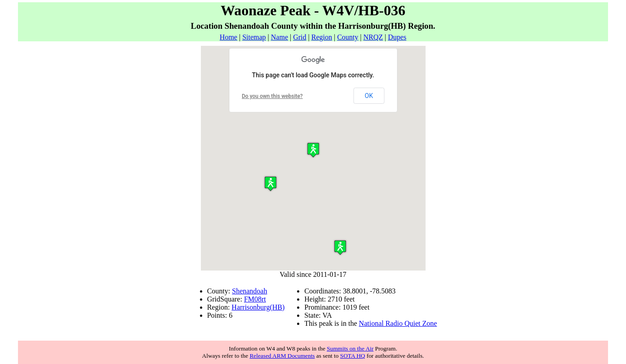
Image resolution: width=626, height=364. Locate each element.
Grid (300, 37)
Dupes (397, 37)
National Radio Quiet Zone (398, 323)
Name (280, 37)
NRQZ (373, 37)
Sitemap (254, 37)
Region (322, 37)
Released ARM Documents (282, 356)
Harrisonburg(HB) (258, 307)
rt (264, 299)
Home (229, 37)
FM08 (253, 299)
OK (369, 96)
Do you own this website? (272, 96)
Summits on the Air (350, 348)
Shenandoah (249, 291)
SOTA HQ (353, 356)
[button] (340, 247)
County (348, 37)
